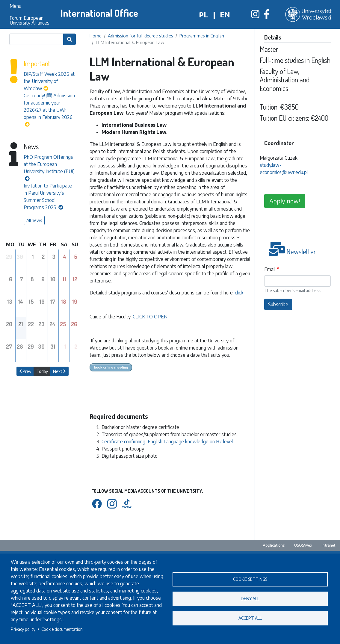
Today (42, 371)
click (239, 293)
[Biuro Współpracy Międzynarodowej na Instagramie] (255, 16)
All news (34, 220)
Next (59, 371)
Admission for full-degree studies (140, 36)
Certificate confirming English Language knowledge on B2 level (167, 442)
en (225, 14)
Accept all (250, 618)
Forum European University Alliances (30, 20)
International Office (99, 13)
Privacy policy (23, 629)
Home (96, 36)
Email (270, 269)
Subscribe (278, 304)
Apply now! (285, 201)
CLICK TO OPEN (150, 317)
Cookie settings (250, 579)
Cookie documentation (62, 629)
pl (204, 14)
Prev (25, 371)
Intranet (328, 545)
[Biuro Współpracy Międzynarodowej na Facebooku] (267, 16)
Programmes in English (202, 36)
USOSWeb (303, 545)
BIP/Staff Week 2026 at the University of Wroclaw (49, 81)
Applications (274, 545)
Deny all (250, 599)
